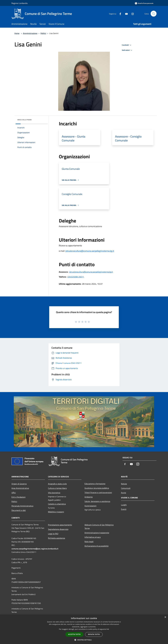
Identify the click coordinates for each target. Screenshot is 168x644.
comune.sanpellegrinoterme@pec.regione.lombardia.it (35, 549)
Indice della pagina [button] (24, 120)
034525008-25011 (76, 277)
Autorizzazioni (90, 506)
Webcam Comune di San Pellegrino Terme (99, 527)
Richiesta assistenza (56, 538)
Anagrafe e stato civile (57, 484)
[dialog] (84, 629)
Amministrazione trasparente (97, 533)
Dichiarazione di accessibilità (96, 546)
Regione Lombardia (19, 3)
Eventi (124, 509)
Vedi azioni (127, 50)
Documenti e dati (19, 510)
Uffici (14, 493)
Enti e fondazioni (19, 497)
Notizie (124, 484)
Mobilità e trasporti (56, 512)
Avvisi (124, 493)
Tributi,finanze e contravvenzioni (98, 492)
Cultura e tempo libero (57, 488)
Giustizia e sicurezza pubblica (97, 488)
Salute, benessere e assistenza (97, 501)
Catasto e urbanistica (57, 504)
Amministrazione (30, 33)
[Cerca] (154, 14)
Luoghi (124, 505)
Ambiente (89, 497)
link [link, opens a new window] (108, 629)
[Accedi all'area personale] (144, 3)
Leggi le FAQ (53, 534)
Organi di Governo (19, 484)
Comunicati (126, 488)
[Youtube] (125, 14)
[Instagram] (132, 14)
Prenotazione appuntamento (60, 525)
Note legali (89, 542)
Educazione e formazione (95, 484)
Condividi (127, 45)
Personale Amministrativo (22, 506)
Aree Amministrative (20, 488)
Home (17, 33)
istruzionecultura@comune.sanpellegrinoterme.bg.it (90, 251)
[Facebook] (119, 14)
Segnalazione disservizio (58, 529)
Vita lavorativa (54, 493)
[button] (84, 640)
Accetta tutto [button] (74, 634)
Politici (43, 33)
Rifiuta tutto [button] (94, 634)
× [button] (165, 617)
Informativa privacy (93, 537)
